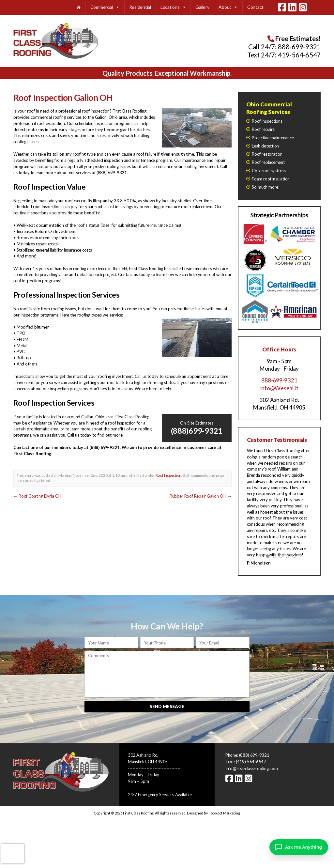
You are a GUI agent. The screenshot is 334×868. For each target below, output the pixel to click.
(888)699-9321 (197, 430)
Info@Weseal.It (279, 388)
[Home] (79, 7)
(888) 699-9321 (254, 754)
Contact (255, 7)
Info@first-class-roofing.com (251, 767)
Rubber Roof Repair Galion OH (201, 496)
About (228, 7)
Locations (173, 7)
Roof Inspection (168, 475)
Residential (140, 7)
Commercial (105, 7)
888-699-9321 (299, 47)
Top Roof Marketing (224, 812)
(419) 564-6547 (251, 761)
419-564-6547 (299, 55)
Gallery (202, 7)
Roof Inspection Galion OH (63, 98)
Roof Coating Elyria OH (37, 496)
